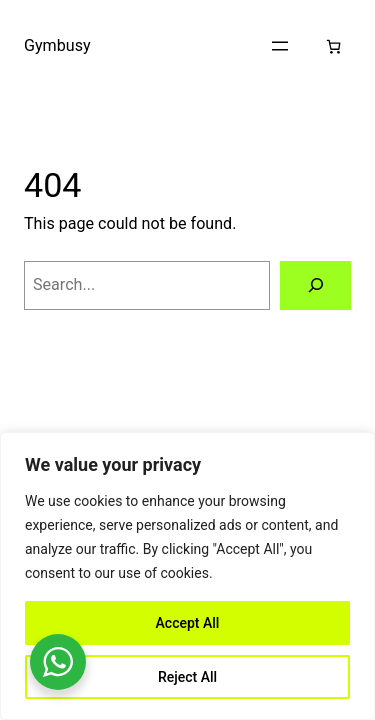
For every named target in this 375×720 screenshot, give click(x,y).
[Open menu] (280, 46)
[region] (187, 576)
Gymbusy (57, 45)
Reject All (187, 677)
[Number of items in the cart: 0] (333, 46)
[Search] (315, 286)
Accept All (188, 623)
